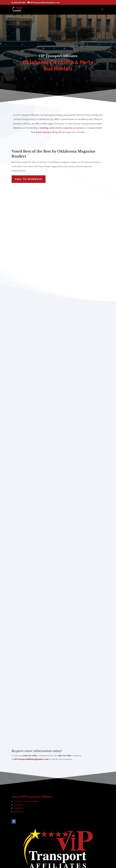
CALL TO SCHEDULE (29, 179)
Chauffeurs (19, 769)
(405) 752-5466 (35, 854)
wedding (44, 128)
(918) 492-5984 (26, 850)
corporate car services (73, 128)
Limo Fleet (19, 766)
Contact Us (19, 773)
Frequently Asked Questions (26, 762)
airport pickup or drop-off (48, 132)
